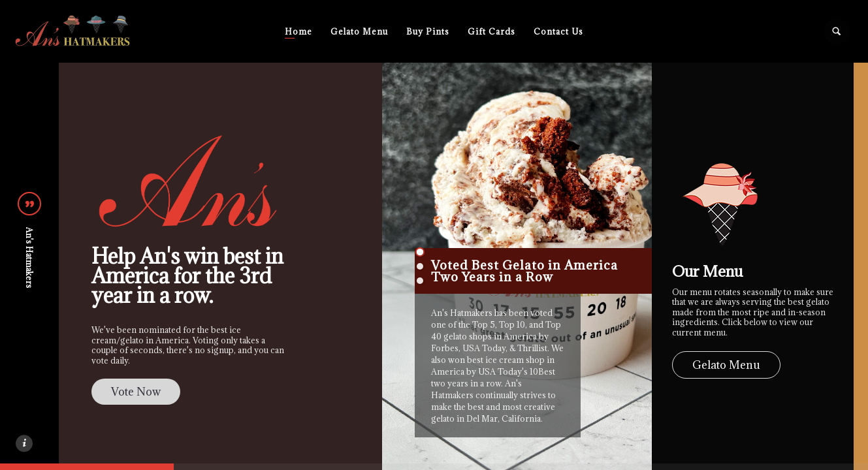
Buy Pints (428, 31)
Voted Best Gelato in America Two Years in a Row (524, 271)
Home (298, 31)
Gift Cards (491, 31)
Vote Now (136, 392)
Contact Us (558, 31)
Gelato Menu (359, 31)
